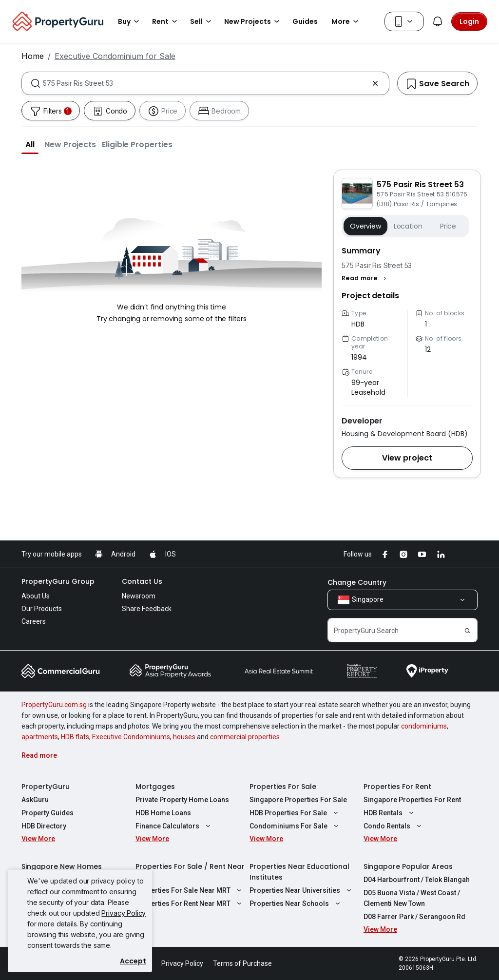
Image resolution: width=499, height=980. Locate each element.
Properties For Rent (397, 787)
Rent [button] (166, 21)
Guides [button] (305, 21)
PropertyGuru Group (58, 581)
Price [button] (448, 226)
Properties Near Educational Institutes (299, 872)
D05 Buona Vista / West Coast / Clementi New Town (412, 898)
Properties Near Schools (296, 903)
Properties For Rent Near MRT (190, 903)
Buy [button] (130, 21)
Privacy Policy (124, 913)
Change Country (357, 582)
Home (33, 56)
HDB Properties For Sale (295, 813)
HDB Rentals (390, 813)
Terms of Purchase (242, 963)
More (346, 21)
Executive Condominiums (131, 737)
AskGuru (35, 800)
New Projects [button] (253, 21)
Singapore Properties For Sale (298, 800)
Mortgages (155, 787)
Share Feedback (147, 609)
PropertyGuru (46, 787)
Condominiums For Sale (295, 826)
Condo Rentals (394, 826)
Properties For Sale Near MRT (190, 890)
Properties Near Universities (302, 890)
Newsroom (139, 596)
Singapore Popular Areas (408, 866)
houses (184, 737)
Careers (34, 621)
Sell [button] (202, 21)
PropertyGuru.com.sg (54, 705)
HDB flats (75, 737)
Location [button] (408, 226)
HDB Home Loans (163, 813)
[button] (30, 144)
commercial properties (245, 737)
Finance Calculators (174, 826)
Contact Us (142, 581)
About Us (36, 596)
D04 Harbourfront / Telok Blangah (417, 880)
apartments (40, 737)
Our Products (42, 609)
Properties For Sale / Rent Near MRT (190, 872)
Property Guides (48, 813)
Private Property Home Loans (182, 800)
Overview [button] (365, 226)
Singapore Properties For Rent (412, 800)
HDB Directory (44, 826)
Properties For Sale (283, 787)
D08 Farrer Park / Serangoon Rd (414, 917)
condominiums (424, 726)
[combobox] (205, 83)
